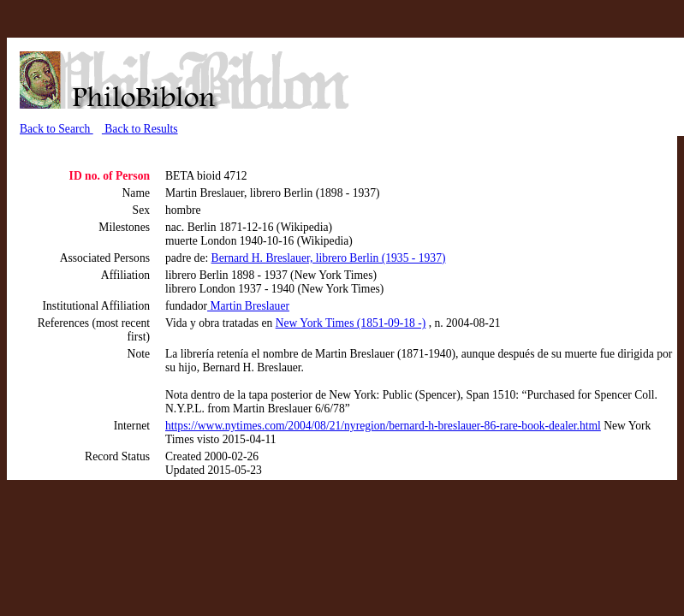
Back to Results (140, 129)
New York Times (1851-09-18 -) (351, 323)
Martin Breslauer (248, 306)
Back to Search (57, 129)
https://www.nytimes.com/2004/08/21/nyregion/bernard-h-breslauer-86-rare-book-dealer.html (383, 426)
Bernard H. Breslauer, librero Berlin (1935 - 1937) (329, 258)
